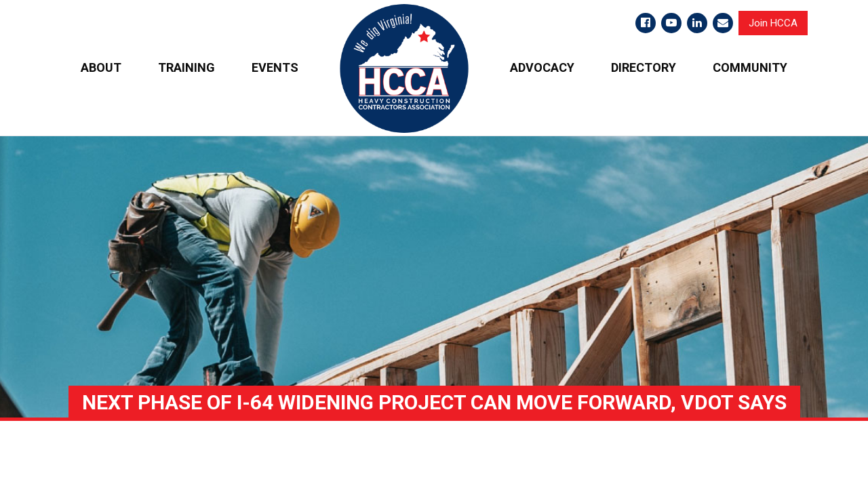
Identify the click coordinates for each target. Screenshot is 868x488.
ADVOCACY (542, 67)
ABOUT (101, 67)
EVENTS (275, 67)
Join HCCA (773, 23)
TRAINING (186, 67)
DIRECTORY (644, 67)
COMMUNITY (750, 67)
